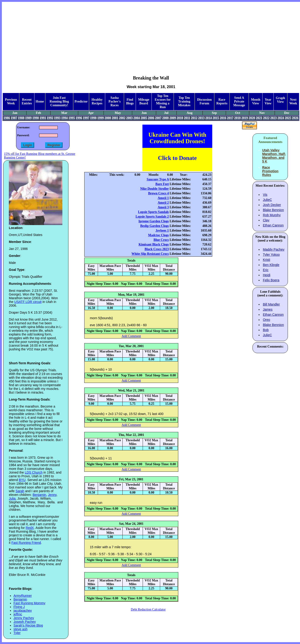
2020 (252, 118)
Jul (166, 113)
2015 (216, 118)
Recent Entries (27, 101)
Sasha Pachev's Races (115, 101)
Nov (262, 113)
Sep (214, 113)
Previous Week (11, 101)
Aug (190, 113)
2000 (108, 118)
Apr (91, 113)
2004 (137, 118)
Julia (12, 498)
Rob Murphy (272, 215)
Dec (287, 113)
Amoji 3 (163, 207)
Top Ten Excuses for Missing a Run (163, 101)
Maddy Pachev (274, 249)
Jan (15, 113)
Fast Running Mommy (29, 603)
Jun (144, 113)
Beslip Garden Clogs (154, 226)
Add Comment (131, 336)
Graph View (280, 100)
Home (40, 101)
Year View (268, 101)
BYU (22, 480)
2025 (288, 118)
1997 (86, 118)
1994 (64, 118)
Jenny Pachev (24, 618)
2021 (259, 118)
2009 (173, 118)
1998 (93, 118)
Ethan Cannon (273, 225)
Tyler (17, 633)
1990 (36, 118)
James (268, 309)
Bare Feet (162, 184)
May (118, 113)
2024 (281, 118)
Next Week (293, 101)
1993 (57, 118)
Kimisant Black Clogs (154, 244)
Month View (256, 101)
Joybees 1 (162, 231)
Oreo (266, 320)
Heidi (266, 275)
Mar (64, 113)
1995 (72, 118)
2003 (129, 118)
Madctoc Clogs (158, 235)
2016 (223, 118)
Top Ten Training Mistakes (184, 101)
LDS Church (34, 472)
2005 (144, 118)
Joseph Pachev (25, 622)
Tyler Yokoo (271, 255)
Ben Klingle (271, 265)
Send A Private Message (239, 101)
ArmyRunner (23, 596)
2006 (151, 118)
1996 (79, 118)
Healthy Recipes (97, 101)
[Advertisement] (151, 35)
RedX (30, 528)
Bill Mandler (271, 304)
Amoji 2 (163, 203)
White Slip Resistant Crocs (150, 254)
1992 (50, 118)
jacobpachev (23, 611)
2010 (180, 118)
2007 (158, 118)
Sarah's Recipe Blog (28, 625)
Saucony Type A (158, 179)
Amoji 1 (163, 198)
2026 (295, 118)
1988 (21, 118)
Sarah (20, 491)
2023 (273, 118)
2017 (230, 118)
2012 (194, 118)
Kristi (266, 260)
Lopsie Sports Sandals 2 (152, 217)
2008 (165, 118)
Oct (238, 113)
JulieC (267, 200)
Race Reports (222, 101)
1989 (28, 118)
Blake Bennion (273, 210)
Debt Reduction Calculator (148, 609)
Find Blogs (130, 101)
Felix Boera (271, 280)
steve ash (20, 629)
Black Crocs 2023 (157, 249)
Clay (266, 220)
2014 (209, 118)
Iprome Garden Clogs (154, 221)
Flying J (19, 607)
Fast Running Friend (26, 543)
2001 (115, 118)
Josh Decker (272, 205)
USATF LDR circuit (28, 302)
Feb (39, 113)
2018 (237, 118)
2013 (201, 118)
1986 (7, 118)
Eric (266, 270)
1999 (101, 118)
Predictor (81, 101)
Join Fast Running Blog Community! (59, 101)
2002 (122, 118)
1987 (14, 118)
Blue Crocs (161, 240)
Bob (266, 330)
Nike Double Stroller (154, 189)
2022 (266, 118)
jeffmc (18, 614)
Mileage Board (144, 101)
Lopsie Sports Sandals (153, 212)
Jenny (52, 495)
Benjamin (39, 495)
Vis (265, 195)
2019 (245, 118)
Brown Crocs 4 (158, 193)
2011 (187, 118)
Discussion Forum (204, 101)
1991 (43, 118)
